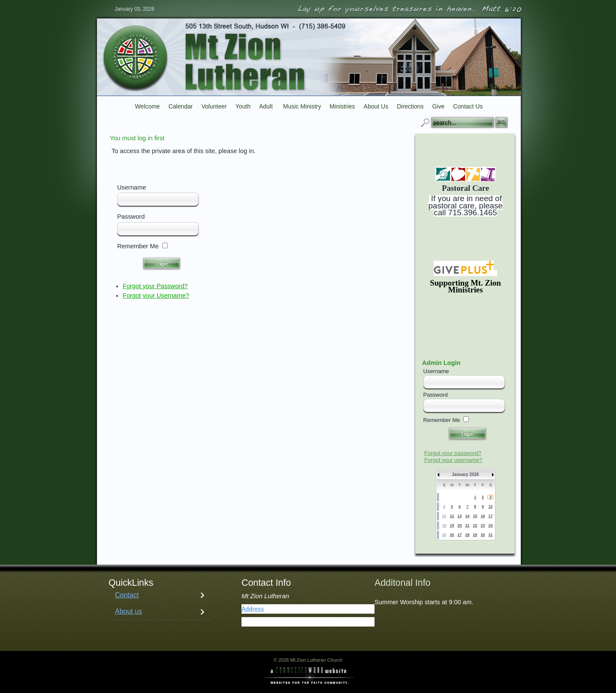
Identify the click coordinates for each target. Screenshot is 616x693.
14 (467, 516)
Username (132, 187)
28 (467, 535)
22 (475, 525)
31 (490, 535)
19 (452, 525)
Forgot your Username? (156, 295)
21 (467, 525)
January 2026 (465, 475)
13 (459, 516)
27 (459, 535)
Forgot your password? (453, 453)
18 (444, 525)
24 (490, 525)
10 (490, 506)
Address (253, 609)
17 (490, 516)
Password (131, 217)
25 (444, 535)
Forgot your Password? (155, 286)
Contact (127, 595)
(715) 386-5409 (283, 622)
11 (444, 516)
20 (459, 525)
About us (128, 611)
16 (483, 516)
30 (483, 535)
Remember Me (138, 246)
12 (452, 516)
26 (452, 535)
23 (483, 525)
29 (475, 535)
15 (475, 516)
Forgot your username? (453, 460)
